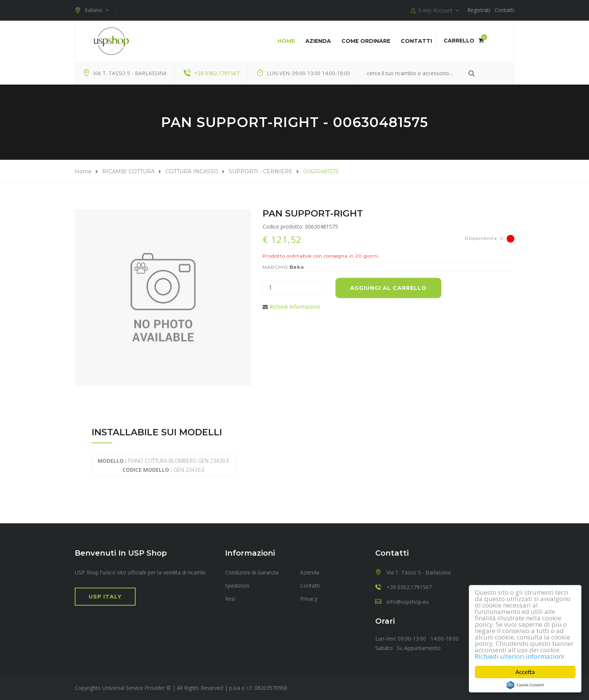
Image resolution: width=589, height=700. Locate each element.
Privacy (309, 599)
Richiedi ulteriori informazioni (520, 656)
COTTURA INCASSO (192, 171)
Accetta (525, 672)
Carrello (464, 41)
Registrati (479, 10)
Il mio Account (435, 11)
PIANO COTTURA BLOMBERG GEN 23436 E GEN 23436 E (164, 465)
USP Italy (105, 597)
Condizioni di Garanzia (252, 572)
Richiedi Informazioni (295, 307)
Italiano (92, 10)
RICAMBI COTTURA (128, 171)
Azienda (318, 41)
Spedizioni (237, 586)
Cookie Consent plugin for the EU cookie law (525, 685)
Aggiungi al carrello (388, 288)
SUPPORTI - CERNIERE (261, 171)
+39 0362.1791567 (217, 73)
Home (286, 41)
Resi (230, 599)
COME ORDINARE (366, 41)
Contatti (504, 10)
